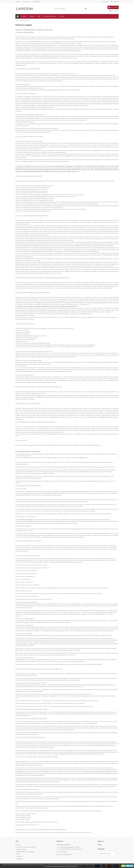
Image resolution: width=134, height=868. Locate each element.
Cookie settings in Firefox (23, 816)
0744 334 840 (63, 852)
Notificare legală (21, 849)
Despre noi (20, 856)
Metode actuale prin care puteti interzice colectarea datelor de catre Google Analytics (41, 830)
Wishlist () (105, 2)
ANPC (18, 854)
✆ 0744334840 (36, 2)
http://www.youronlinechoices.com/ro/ (36, 808)
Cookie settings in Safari (23, 819)
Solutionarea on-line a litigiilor (25, 852)
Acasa (18, 845)
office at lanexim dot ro (65, 855)
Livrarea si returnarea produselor (26, 847)
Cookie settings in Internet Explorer (26, 814)
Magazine (18, 2)
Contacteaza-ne (27, 2)
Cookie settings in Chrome (23, 817)
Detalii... (130, 866)
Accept (123, 866)
